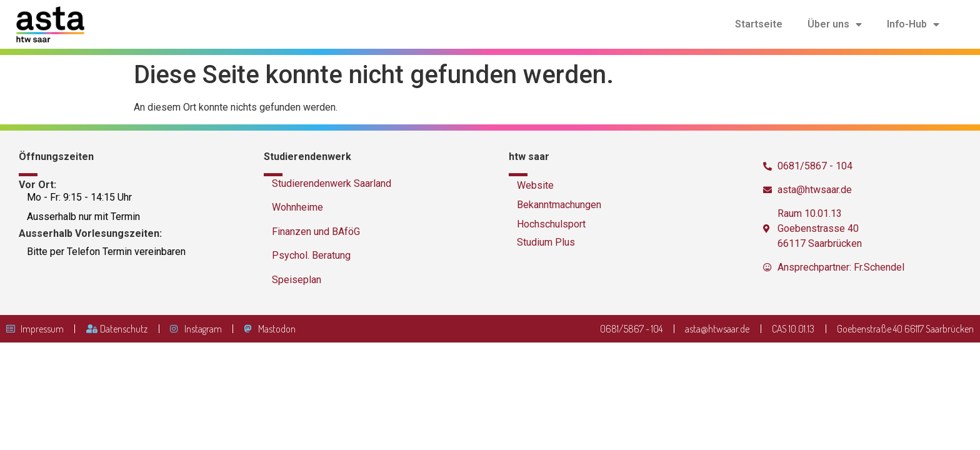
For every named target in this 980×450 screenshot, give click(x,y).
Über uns (835, 24)
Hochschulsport (551, 224)
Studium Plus (546, 242)
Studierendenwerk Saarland (332, 183)
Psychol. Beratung (311, 255)
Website (535, 185)
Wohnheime (297, 207)
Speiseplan (297, 280)
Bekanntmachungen (559, 205)
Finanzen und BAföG (316, 232)
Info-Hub (913, 24)
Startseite (759, 24)
